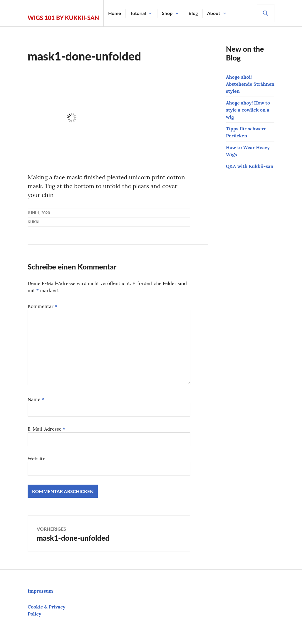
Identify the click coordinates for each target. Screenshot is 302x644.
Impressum (40, 591)
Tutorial (138, 13)
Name (36, 399)
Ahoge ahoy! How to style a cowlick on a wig (248, 110)
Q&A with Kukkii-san (250, 166)
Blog (193, 13)
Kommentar (42, 306)
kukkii (34, 222)
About (214, 13)
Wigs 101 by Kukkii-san (63, 18)
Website (36, 458)
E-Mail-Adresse (46, 429)
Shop (167, 13)
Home (114, 13)
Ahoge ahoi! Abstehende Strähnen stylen (250, 84)
